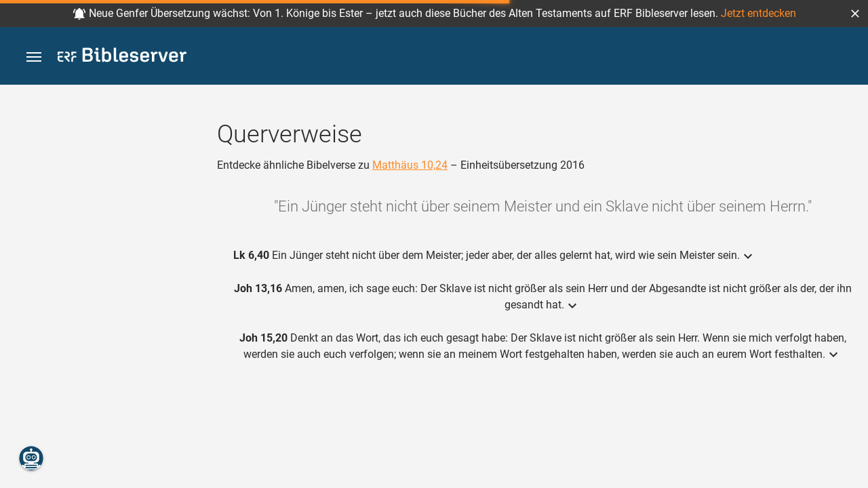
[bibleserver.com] (122, 57)
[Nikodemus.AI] (31, 458)
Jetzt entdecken (758, 13)
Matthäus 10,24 (410, 165)
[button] (855, 14)
